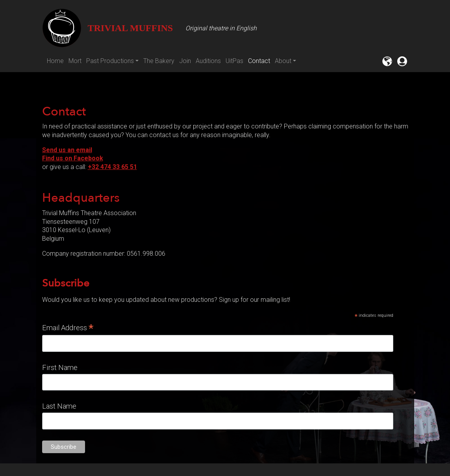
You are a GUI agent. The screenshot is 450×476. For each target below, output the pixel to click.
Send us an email (67, 150)
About (283, 61)
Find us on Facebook (73, 158)
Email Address (68, 328)
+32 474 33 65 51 (112, 167)
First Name (60, 367)
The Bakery (159, 61)
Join (185, 61)
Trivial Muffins (108, 28)
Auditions (208, 61)
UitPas (234, 61)
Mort (75, 61)
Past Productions (110, 61)
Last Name (59, 406)
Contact (259, 61)
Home (55, 61)
